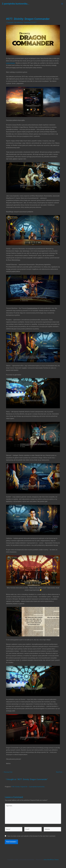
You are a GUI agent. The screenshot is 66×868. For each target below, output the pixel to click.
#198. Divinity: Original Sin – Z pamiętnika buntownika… (28, 787)
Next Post (60, 772)
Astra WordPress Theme (51, 860)
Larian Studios (11, 63)
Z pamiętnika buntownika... (16, 4)
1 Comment (10, 22)
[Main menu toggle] (62, 4)
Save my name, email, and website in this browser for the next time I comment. (32, 836)
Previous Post (7, 772)
